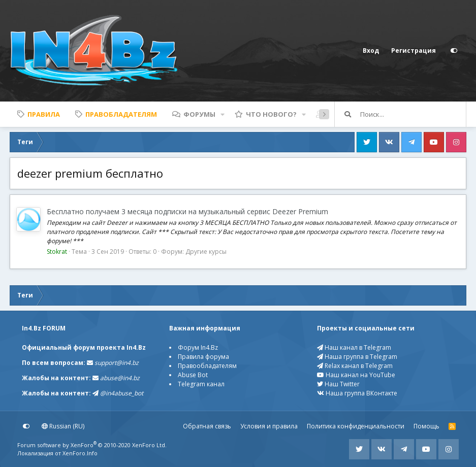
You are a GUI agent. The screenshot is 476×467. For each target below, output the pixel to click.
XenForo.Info (80, 453)
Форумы (199, 114)
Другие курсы (206, 252)
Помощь (426, 426)
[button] (223, 114)
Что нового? (271, 114)
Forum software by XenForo (92, 445)
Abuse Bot (193, 375)
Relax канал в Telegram (355, 366)
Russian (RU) (63, 426)
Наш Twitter (338, 384)
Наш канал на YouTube (356, 375)
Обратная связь (207, 426)
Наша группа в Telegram (357, 357)
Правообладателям (207, 366)
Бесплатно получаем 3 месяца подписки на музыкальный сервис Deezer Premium (187, 211)
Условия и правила (269, 426)
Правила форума (203, 357)
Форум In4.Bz (198, 347)
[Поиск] (413, 114)
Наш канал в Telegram (354, 347)
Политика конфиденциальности (356, 426)
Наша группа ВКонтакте (357, 393)
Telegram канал (201, 384)
